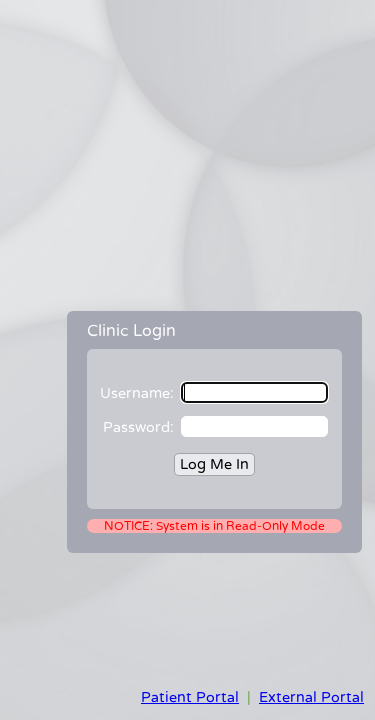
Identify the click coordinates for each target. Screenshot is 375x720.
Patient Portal (190, 697)
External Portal (311, 697)
